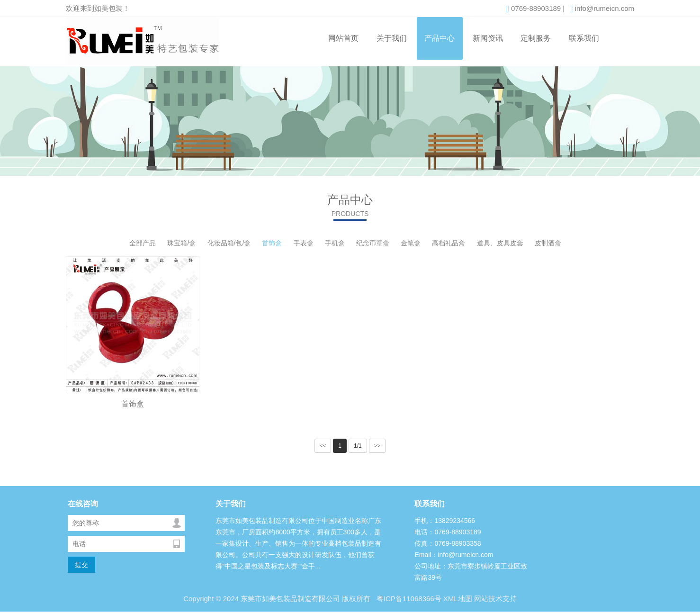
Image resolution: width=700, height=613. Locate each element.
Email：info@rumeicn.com (454, 555)
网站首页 (343, 38)
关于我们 (392, 38)
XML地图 (458, 599)
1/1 (358, 446)
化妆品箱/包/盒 (229, 243)
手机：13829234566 (445, 521)
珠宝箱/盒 (181, 243)
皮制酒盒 (548, 243)
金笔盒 (411, 243)
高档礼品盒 (449, 243)
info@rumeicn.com (602, 9)
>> (377, 446)
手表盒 (304, 243)
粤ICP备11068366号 (408, 599)
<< (323, 446)
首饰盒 (272, 243)
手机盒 (335, 243)
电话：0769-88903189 (448, 532)
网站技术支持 (495, 599)
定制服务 (536, 38)
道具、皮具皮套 (500, 243)
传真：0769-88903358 (448, 543)
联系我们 (584, 38)
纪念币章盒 (373, 243)
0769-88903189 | (535, 9)
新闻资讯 (488, 38)
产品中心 (440, 38)
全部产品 (143, 243)
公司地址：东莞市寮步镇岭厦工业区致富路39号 (471, 572)
